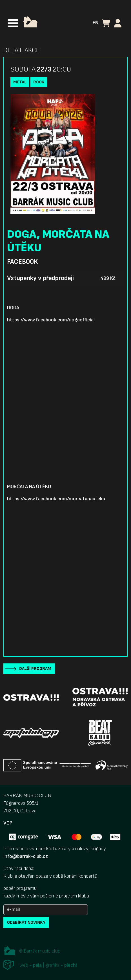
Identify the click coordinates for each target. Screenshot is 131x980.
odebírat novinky (26, 922)
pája (37, 965)
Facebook (22, 262)
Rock (39, 82)
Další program (35, 669)
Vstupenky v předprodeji (40, 278)
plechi (71, 965)
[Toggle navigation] (13, 23)
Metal (20, 82)
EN (96, 23)
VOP (8, 823)
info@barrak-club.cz (26, 856)
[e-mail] (46, 910)
